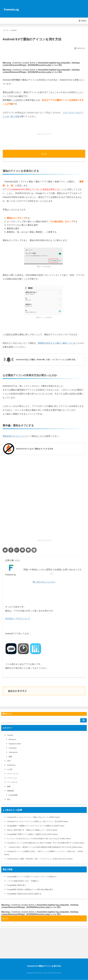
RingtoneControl (15, 744)
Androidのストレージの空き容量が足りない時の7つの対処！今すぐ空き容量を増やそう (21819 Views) (46, 843)
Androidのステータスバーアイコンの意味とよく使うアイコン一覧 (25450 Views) (38, 821)
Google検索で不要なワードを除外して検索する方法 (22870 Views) (32, 834)
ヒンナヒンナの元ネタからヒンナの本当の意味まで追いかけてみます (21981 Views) (39, 839)
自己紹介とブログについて (18, 619)
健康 (9, 786)
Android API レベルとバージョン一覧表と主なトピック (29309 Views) (33, 817)
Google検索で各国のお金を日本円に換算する (24, 894)
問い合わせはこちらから (44, 582)
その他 (10, 769)
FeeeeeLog (11, 10)
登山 (9, 799)
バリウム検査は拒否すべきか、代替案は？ (23, 881)
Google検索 (13, 795)
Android (10, 735)
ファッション (12, 778)
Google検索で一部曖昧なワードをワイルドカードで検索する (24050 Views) (36, 826)
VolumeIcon (13, 752)
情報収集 (11, 791)
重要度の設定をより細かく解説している (57, 343)
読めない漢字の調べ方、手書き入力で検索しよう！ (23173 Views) (32, 830)
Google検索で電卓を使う (17, 885)
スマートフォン (13, 774)
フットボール (12, 782)
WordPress (11, 765)
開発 (10, 757)
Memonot (12, 739)
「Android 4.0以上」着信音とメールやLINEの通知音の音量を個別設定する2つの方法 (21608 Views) (45, 847)
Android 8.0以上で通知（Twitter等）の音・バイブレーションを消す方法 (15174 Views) (40, 859)
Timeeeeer (13, 748)
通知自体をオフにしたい (14, 436)
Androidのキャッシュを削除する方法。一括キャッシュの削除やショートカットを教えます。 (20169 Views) (43, 853)
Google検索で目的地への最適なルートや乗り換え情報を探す (30, 889)
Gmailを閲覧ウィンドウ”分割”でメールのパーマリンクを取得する (32, 877)
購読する (7, 714)
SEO (9, 761)
